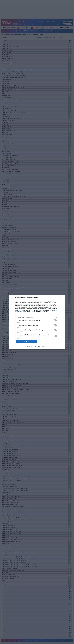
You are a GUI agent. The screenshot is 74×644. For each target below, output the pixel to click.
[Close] (62, 298)
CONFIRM (27, 341)
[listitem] (37, 317)
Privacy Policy (45, 346)
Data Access (37, 346)
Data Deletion (29, 346)
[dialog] (37, 322)
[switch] (55, 320)
